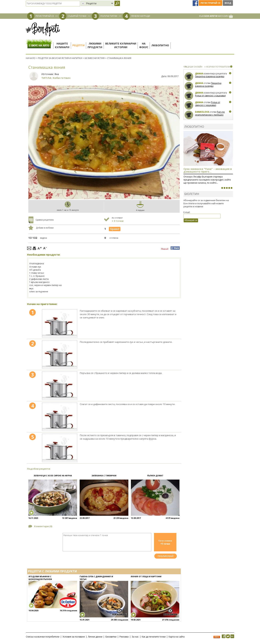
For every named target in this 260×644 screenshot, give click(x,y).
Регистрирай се (211, 3)
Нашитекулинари (62, 45)
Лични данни (95, 637)
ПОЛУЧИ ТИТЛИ (109, 16)
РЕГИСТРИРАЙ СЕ (45, 16)
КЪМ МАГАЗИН (216, 16)
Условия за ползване (74, 637)
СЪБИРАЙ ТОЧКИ (77, 16)
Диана (199, 74)
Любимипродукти (95, 45)
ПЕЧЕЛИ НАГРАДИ (141, 16)
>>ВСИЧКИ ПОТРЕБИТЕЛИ (217, 67)
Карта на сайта (177, 637)
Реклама (124, 637)
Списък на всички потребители (43, 637)
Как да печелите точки (154, 637)
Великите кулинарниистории (121, 45)
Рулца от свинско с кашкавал (210, 96)
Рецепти (78, 45)
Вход (228, 3)
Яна (57, 74)
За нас (135, 637)
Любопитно (160, 45)
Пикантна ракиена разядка (210, 76)
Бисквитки (111, 637)
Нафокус (144, 45)
